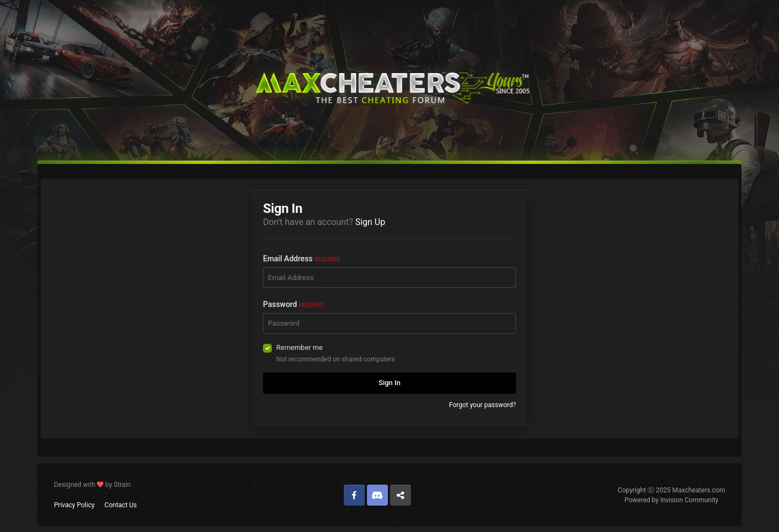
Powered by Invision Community (671, 500)
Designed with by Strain (92, 485)
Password (294, 304)
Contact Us (121, 505)
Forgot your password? (482, 405)
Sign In (390, 383)
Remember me (300, 347)
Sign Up (371, 222)
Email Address (301, 259)
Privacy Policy (74, 505)
